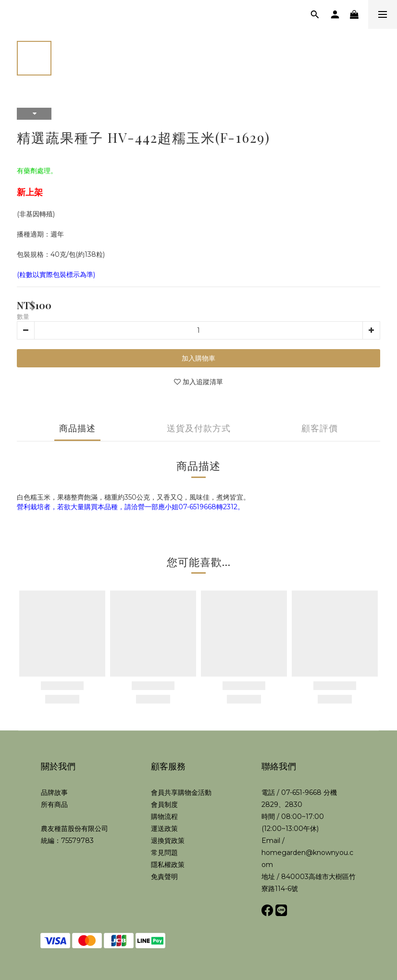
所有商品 (54, 804)
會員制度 (164, 804)
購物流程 (164, 817)
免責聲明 (164, 877)
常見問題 (164, 853)
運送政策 (164, 829)
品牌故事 (54, 792)
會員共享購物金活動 (181, 792)
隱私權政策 (168, 865)
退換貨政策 (168, 841)
